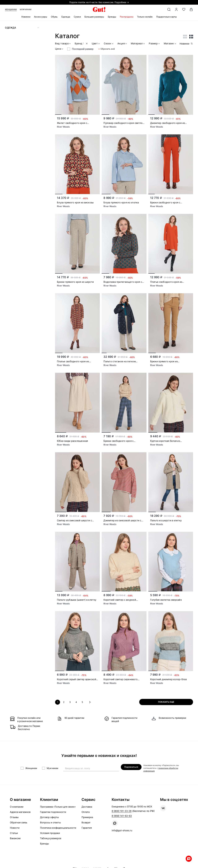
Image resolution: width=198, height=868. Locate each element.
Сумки (77, 17)
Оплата (86, 812)
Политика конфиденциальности (58, 828)
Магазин (170, 44)
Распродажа (127, 17)
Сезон (109, 44)
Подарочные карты (167, 17)
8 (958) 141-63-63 (122, 816)
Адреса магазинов (20, 812)
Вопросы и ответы (50, 823)
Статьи (14, 833)
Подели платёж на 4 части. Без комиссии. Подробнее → (99, 2)
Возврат (86, 823)
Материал (138, 44)
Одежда (66, 17)
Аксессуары (41, 17)
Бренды (112, 17)
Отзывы (14, 817)
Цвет (96, 44)
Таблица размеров (51, 838)
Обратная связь (19, 823)
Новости (15, 828)
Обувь (54, 17)
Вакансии (15, 838)
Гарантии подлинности (53, 812)
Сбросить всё (107, 49)
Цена (59, 49)
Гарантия (87, 828)
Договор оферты (49, 817)
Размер (155, 44)
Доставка (87, 807)
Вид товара (63, 44)
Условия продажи (50, 833)
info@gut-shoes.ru (122, 830)
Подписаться (131, 767)
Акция (123, 44)
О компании (17, 807)
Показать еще (166, 702)
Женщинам (11, 9)
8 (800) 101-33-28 (122, 811)
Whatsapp (189, 859)
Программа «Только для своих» (58, 807)
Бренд (82, 44)
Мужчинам (26, 9)
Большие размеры (94, 17)
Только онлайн (145, 17)
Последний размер (83, 49)
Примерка (87, 817)
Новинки (26, 17)
